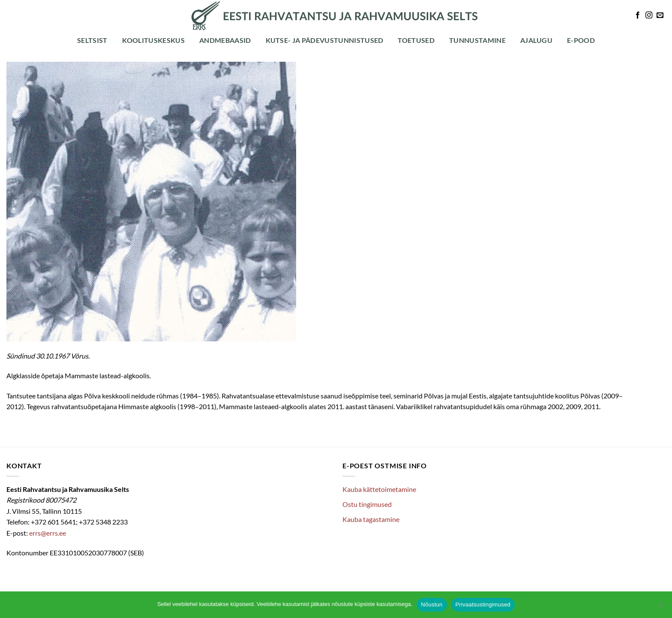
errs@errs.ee (48, 533)
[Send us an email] (660, 15)
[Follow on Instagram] (649, 15)
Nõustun (432, 604)
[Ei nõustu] (660, 607)
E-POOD (581, 40)
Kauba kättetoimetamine (379, 489)
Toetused (416, 40)
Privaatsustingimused (483, 604)
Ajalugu (536, 40)
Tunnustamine (477, 40)
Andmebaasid (225, 40)
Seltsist (92, 40)
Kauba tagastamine (371, 519)
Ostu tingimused (367, 504)
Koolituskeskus (153, 40)
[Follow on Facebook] (638, 15)
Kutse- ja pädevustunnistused (325, 40)
